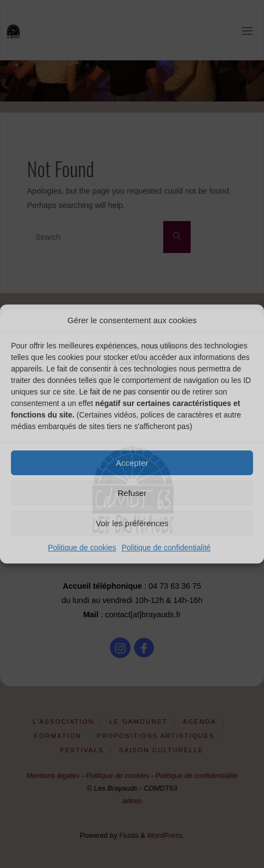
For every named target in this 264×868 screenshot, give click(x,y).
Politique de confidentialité (166, 548)
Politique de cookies (82, 548)
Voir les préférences (132, 523)
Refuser (132, 493)
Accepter (132, 463)
